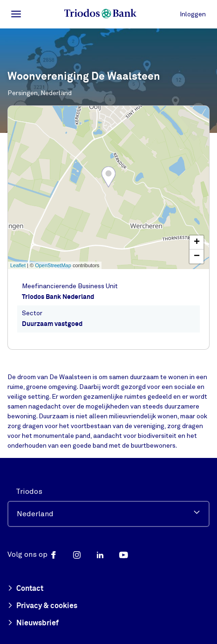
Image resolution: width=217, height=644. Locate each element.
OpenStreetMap (53, 265)
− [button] (197, 256)
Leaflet (18, 265)
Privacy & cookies (42, 606)
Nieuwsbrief (33, 623)
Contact (25, 589)
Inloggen (193, 14)
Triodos (29, 492)
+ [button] (197, 242)
